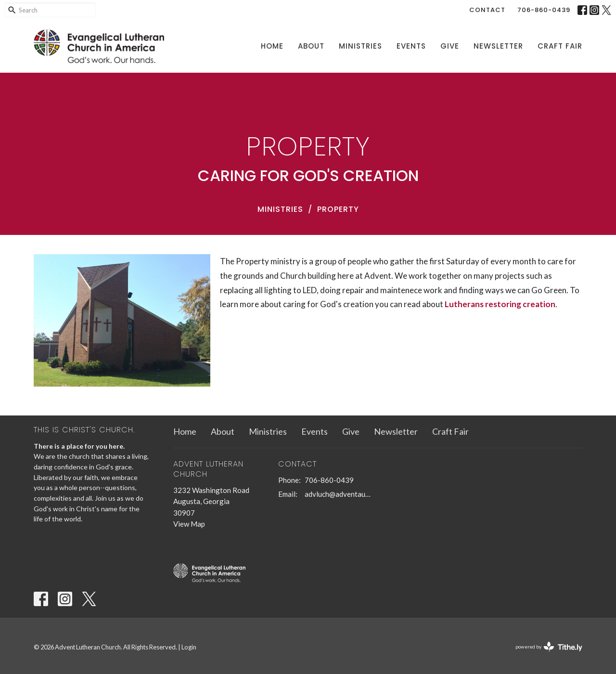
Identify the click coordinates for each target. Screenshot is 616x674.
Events (411, 46)
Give (450, 46)
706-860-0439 (544, 10)
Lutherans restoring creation (500, 304)
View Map (189, 524)
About (311, 46)
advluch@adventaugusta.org (339, 494)
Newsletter (498, 46)
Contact (487, 10)
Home (272, 46)
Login (189, 647)
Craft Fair (560, 46)
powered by (549, 647)
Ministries (360, 46)
